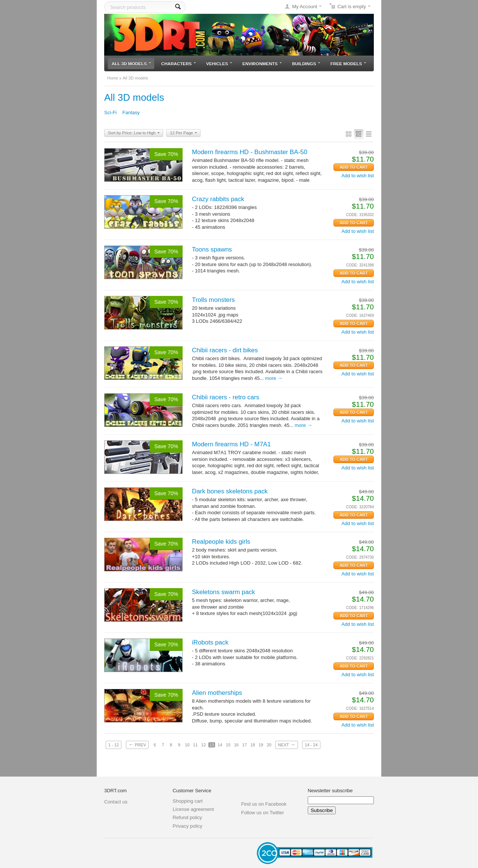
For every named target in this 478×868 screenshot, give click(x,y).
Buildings (306, 64)
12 (204, 745)
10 (187, 745)
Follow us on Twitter (263, 813)
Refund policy (187, 817)
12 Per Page (183, 133)
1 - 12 (114, 745)
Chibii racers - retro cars (226, 397)
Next (286, 744)
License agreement (193, 809)
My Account (305, 7)
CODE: (352, 215)
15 (228, 745)
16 (236, 745)
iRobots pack (210, 642)
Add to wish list (358, 176)
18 (253, 745)
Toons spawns (212, 249)
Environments (262, 64)
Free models (348, 64)
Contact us (116, 802)
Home (113, 78)
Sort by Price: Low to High (134, 133)
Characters (179, 64)
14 (220, 745)
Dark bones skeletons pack (230, 491)
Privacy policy (187, 826)
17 (245, 745)
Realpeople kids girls (221, 542)
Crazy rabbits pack (218, 199)
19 (261, 745)
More (274, 378)
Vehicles (219, 64)
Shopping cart (187, 801)
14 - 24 (311, 745)
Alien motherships (217, 693)
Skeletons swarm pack (224, 592)
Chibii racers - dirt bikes (225, 350)
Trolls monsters (213, 300)
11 (195, 745)
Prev (137, 744)
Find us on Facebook (264, 804)
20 (269, 745)
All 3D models (131, 64)
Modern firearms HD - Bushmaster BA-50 (250, 152)
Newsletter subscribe (330, 791)
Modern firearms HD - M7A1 (231, 444)
